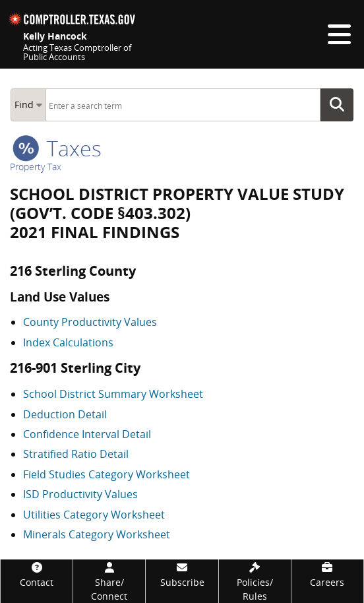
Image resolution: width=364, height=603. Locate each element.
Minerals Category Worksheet (97, 534)
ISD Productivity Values (80, 494)
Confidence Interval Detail (87, 434)
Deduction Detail (65, 414)
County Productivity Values (90, 322)
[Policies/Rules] (255, 581)
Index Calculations (68, 342)
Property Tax (36, 167)
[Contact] (37, 574)
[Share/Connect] (109, 581)
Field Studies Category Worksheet (106, 474)
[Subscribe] (182, 574)
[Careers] (327, 574)
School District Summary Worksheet (113, 394)
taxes (57, 148)
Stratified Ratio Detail (76, 454)
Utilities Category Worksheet (94, 515)
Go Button (341, 105)
